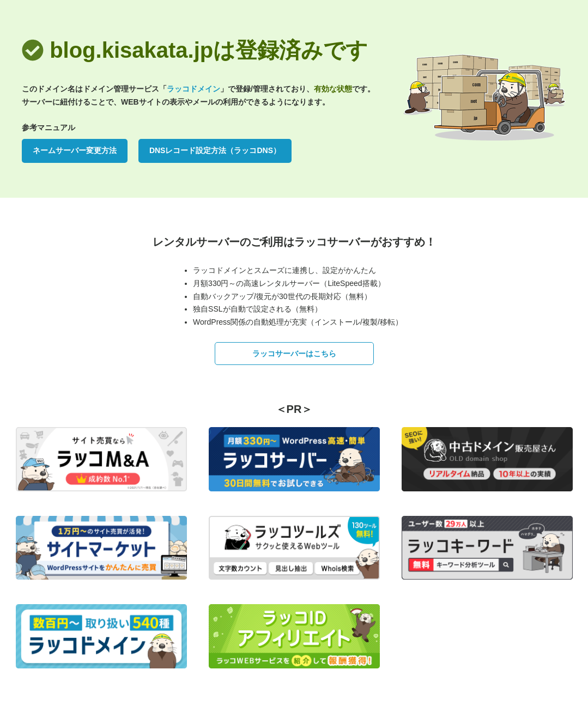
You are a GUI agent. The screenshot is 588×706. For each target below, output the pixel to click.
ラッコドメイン (193, 89)
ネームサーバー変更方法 (75, 150)
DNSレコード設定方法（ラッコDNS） (215, 150)
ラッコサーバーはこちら (294, 354)
